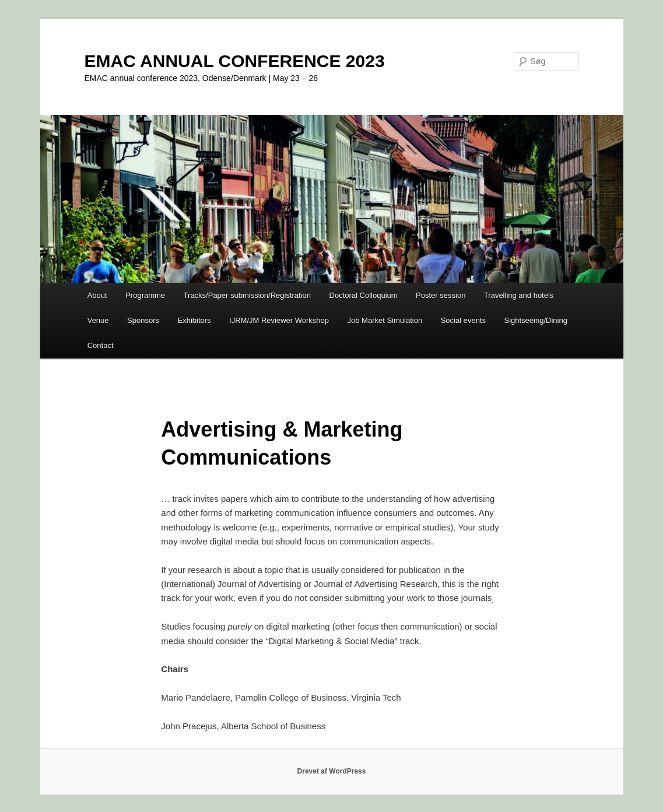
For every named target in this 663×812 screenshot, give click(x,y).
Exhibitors (194, 320)
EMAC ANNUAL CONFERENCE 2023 (235, 61)
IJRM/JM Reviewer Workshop (279, 320)
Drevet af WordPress (332, 771)
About (97, 295)
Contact (101, 345)
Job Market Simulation (385, 320)
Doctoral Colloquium (364, 295)
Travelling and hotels (519, 295)
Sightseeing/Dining (535, 320)
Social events (463, 320)
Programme (145, 295)
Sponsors (143, 320)
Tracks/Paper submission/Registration (247, 295)
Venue (98, 320)
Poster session (441, 295)
